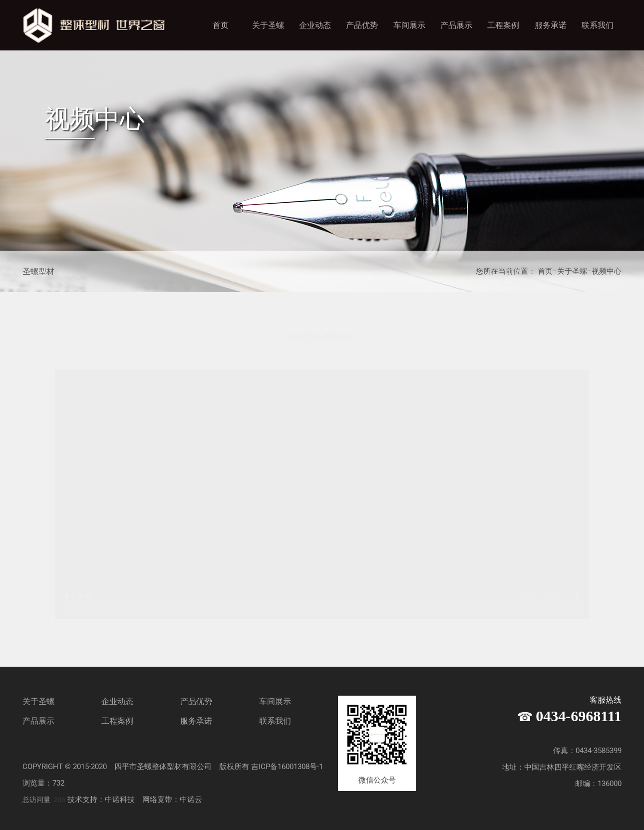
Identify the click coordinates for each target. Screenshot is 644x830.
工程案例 (503, 25)
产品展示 (456, 25)
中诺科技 (120, 800)
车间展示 (409, 25)
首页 (221, 25)
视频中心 (607, 271)
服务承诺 (551, 25)
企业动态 (315, 25)
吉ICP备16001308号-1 (287, 767)
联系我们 (598, 25)
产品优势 (362, 25)
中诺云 (191, 800)
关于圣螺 (268, 25)
